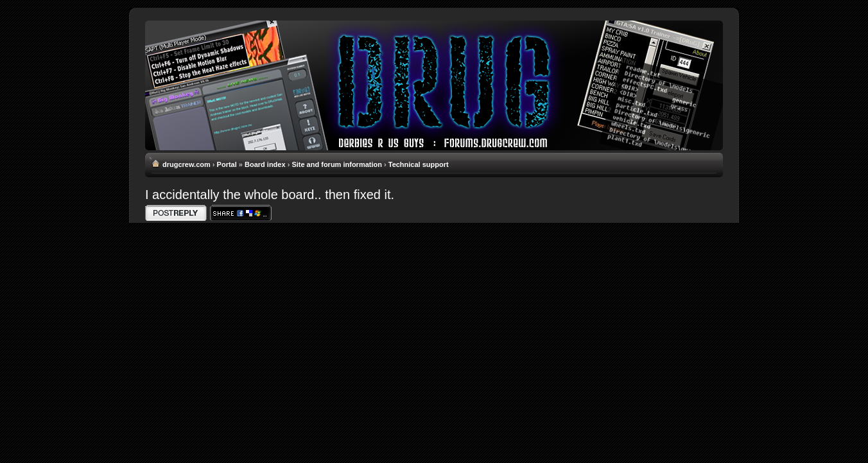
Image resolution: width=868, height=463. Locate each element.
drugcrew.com (187, 164)
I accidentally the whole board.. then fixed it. (270, 195)
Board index (265, 164)
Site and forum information (337, 164)
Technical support (419, 164)
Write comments (176, 213)
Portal (227, 164)
